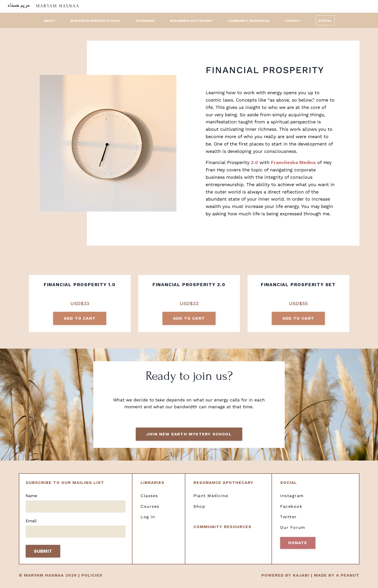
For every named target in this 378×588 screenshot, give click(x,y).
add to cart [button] (80, 319)
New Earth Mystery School (95, 21)
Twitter (289, 521)
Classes (149, 499)
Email (31, 525)
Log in (148, 521)
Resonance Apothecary (191, 21)
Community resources (222, 530)
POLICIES (92, 580)
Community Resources (249, 21)
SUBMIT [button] (43, 556)
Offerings (145, 21)
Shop (199, 510)
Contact (293, 21)
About (49, 21)
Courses (150, 510)
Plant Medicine (211, 499)
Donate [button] (298, 546)
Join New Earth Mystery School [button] (189, 437)
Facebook (291, 510)
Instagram (292, 499)
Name (31, 499)
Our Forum (293, 531)
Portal (325, 21)
